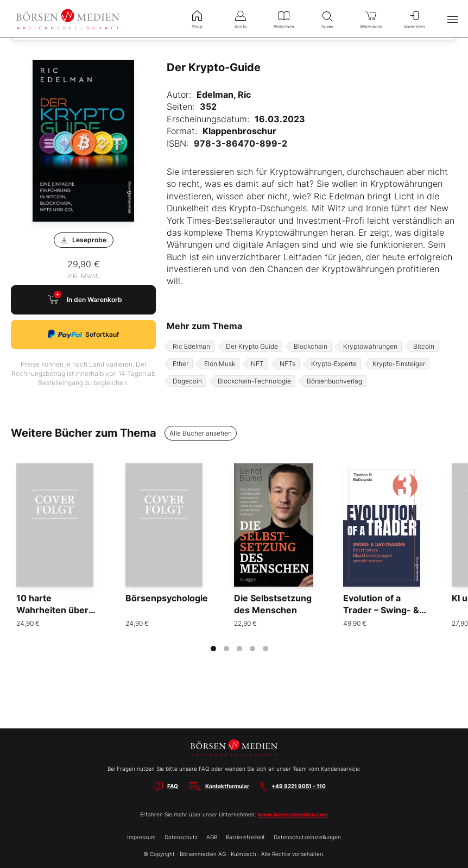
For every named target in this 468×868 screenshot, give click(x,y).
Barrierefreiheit (245, 837)
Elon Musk (220, 364)
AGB (212, 837)
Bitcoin (424, 346)
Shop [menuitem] (197, 18)
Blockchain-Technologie (254, 381)
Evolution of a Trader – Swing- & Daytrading (381, 610)
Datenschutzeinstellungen (307, 837)
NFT (257, 364)
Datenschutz (181, 837)
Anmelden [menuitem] (414, 18)
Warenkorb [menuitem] (371, 18)
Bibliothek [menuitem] (284, 18)
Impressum (141, 837)
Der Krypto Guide (252, 346)
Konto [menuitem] (241, 18)
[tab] (213, 649)
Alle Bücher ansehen (201, 433)
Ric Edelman (191, 346)
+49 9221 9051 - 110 (299, 786)
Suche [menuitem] (327, 19)
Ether (181, 364)
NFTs (287, 364)
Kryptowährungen (370, 346)
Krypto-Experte (334, 364)
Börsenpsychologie (167, 598)
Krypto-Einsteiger (399, 364)
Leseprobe (84, 240)
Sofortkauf (84, 334)
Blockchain (311, 346)
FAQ (173, 786)
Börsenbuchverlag (334, 381)
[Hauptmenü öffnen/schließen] (452, 19)
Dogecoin (187, 381)
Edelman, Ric (224, 95)
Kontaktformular (227, 786)
